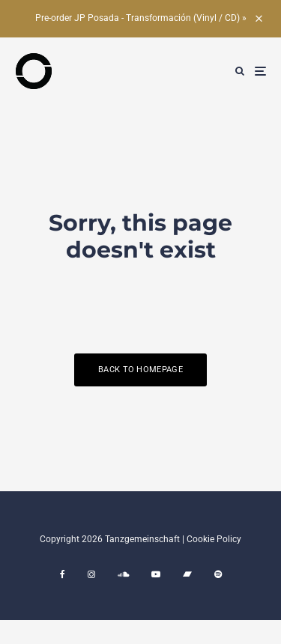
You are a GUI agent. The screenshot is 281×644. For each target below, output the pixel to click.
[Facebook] (63, 574)
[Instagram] (91, 574)
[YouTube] (156, 574)
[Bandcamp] (187, 574)
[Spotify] (218, 574)
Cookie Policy (214, 539)
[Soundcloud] (123, 574)
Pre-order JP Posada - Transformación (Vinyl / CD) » (141, 18)
